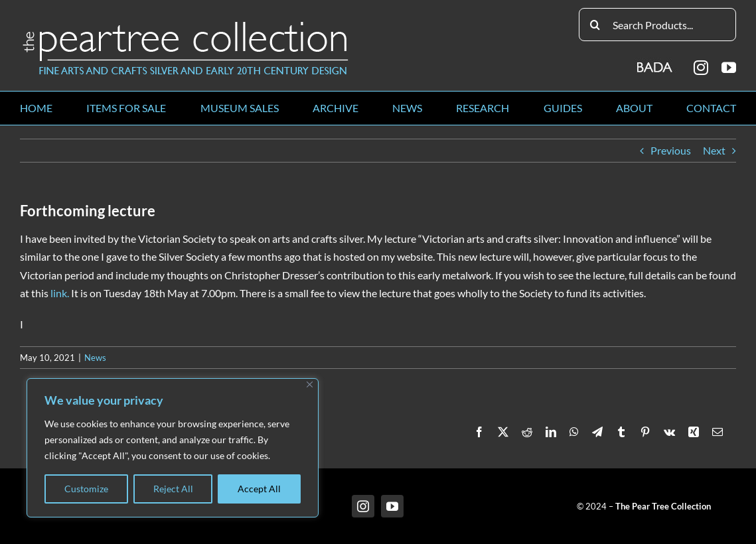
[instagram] (701, 68)
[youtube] (729, 68)
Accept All (259, 489)
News (95, 358)
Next (714, 150)
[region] (173, 448)
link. (60, 293)
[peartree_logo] (186, 24)
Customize (86, 489)
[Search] (595, 25)
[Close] (310, 384)
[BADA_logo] (655, 63)
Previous (671, 150)
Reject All (173, 489)
